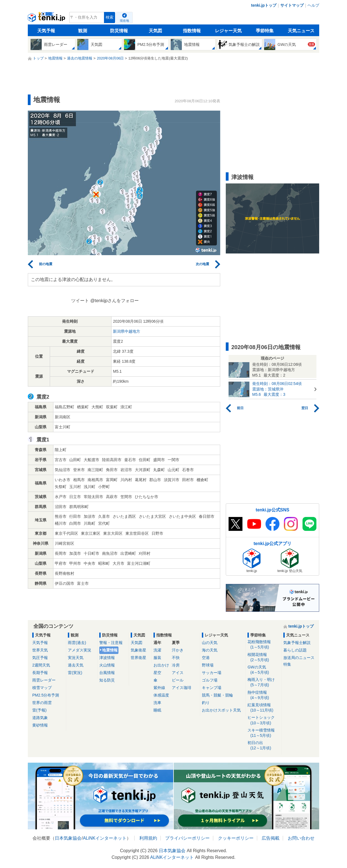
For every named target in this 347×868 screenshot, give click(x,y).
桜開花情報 (263, 657)
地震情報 (110, 650)
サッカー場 (212, 673)
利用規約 (148, 838)
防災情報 (119, 31)
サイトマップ (292, 5)
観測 (83, 31)
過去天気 (76, 665)
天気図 (155, 31)
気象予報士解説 (297, 643)
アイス (178, 673)
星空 (157, 673)
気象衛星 (138, 650)
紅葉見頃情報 (263, 708)
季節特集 (265, 31)
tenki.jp (47, 19)
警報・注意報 (111, 643)
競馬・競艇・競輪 (217, 695)
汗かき (178, 650)
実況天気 (76, 658)
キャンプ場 (212, 688)
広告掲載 (271, 838)
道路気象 (40, 718)
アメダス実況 (80, 650)
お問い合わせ (301, 838)
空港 (206, 658)
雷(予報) (39, 710)
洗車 (157, 703)
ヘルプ (313, 5)
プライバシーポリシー (187, 838)
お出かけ (161, 665)
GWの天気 (263, 670)
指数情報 (192, 31)
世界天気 (40, 650)
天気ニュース (301, 31)
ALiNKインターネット (105, 838)
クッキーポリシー (236, 838)
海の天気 (210, 650)
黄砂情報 (40, 725)
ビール (178, 680)
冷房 (176, 665)
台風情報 (107, 673)
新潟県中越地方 (127, 331)
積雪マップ (42, 688)
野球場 (208, 665)
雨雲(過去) (77, 643)
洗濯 (157, 650)
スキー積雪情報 (263, 733)
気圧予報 (40, 658)
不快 (176, 658)
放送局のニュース (299, 658)
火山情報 (107, 665)
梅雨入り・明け (263, 682)
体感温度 (161, 695)
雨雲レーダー (44, 680)
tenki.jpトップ (264, 5)
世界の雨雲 (42, 703)
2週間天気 (41, 665)
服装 (157, 658)
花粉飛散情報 (263, 645)
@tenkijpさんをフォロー (115, 301)
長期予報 (40, 673)
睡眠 (157, 710)
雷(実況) (75, 673)
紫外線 (159, 688)
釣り (206, 703)
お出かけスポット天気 (221, 710)
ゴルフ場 (210, 680)
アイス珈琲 (182, 688)
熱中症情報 (263, 695)
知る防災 (107, 680)
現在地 (124, 21)
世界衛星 (138, 658)
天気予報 (46, 31)
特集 (287, 664)
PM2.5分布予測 (46, 695)
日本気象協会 (68, 838)
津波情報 (107, 658)
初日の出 (263, 746)
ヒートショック (263, 720)
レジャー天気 (228, 31)
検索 (110, 17)
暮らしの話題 (295, 650)
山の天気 (210, 643)
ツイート (80, 301)
